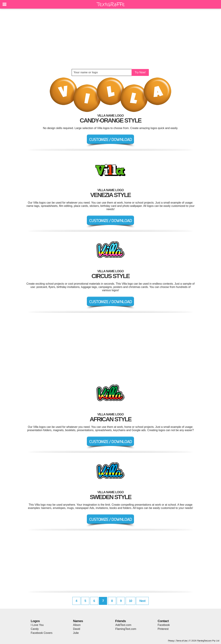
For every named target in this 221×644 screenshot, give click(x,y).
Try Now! (140, 72)
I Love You (37, 625)
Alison (77, 625)
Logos (35, 621)
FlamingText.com (126, 629)
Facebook (164, 625)
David (77, 629)
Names (78, 621)
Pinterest (163, 629)
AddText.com (123, 625)
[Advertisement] (110, 39)
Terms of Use (182, 641)
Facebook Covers (42, 633)
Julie (76, 633)
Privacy (171, 641)
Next (142, 601)
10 (131, 601)
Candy (35, 629)
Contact (163, 621)
